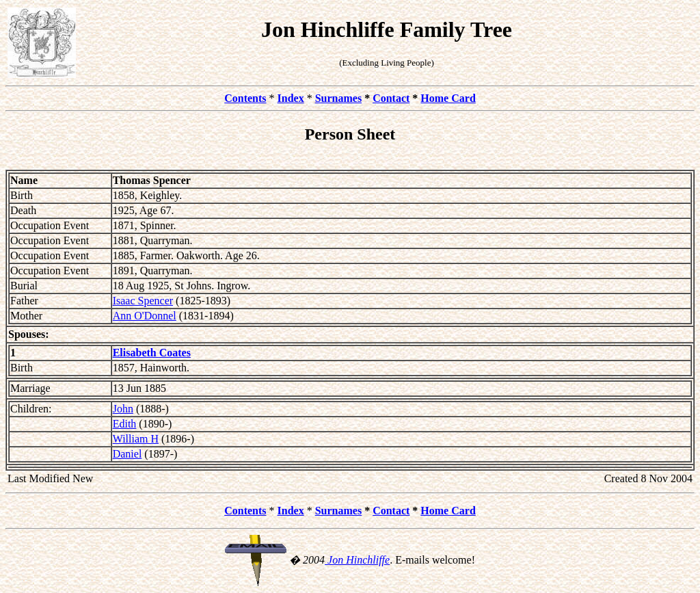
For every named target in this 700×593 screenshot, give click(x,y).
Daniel (127, 454)
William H (136, 439)
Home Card (448, 98)
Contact (391, 98)
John (123, 409)
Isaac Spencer (143, 301)
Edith (125, 424)
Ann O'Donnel (145, 316)
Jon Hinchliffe (357, 560)
